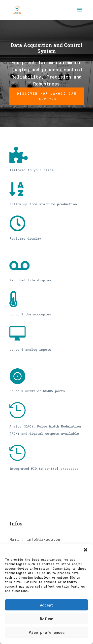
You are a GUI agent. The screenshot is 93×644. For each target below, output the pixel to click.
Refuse (46, 619)
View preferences (47, 632)
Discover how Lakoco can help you (47, 96)
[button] (86, 550)
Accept (47, 605)
